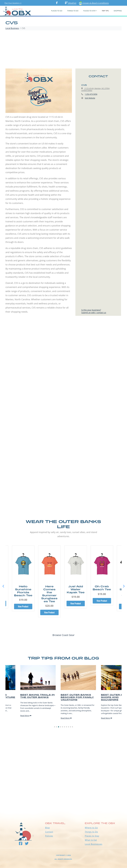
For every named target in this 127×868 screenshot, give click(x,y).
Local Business (12, 28)
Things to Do (91, 832)
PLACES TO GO (57, 11)
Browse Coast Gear (63, 635)
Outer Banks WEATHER (63, 800)
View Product (24, 606)
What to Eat (91, 840)
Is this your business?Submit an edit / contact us (94, 311)
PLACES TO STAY (89, 11)
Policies (49, 836)
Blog (47, 828)
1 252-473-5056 (91, 94)
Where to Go (91, 828)
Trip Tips (105, 11)
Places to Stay (92, 836)
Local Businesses (94, 844)
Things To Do (73, 11)
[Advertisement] (63, 50)
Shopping (118, 11)
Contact (49, 832)
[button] (124, 586)
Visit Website (90, 98)
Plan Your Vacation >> (13, 3)
